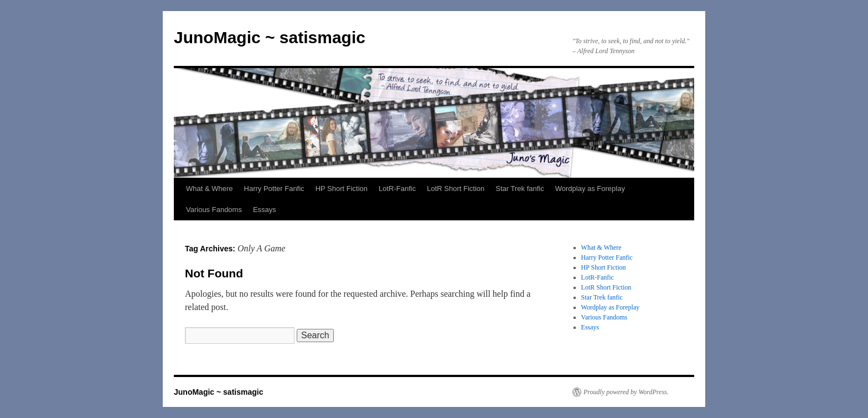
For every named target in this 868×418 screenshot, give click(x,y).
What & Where (210, 189)
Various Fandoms (214, 210)
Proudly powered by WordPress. (626, 392)
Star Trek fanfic (520, 189)
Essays (265, 210)
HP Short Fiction (342, 189)
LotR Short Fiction (456, 189)
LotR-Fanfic (397, 189)
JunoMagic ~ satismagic (270, 37)
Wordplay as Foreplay (590, 189)
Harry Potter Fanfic (274, 189)
